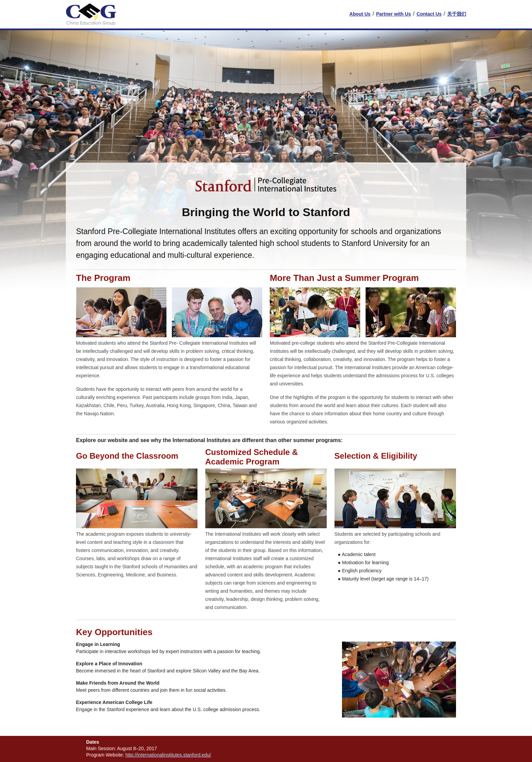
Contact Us (429, 14)
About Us (360, 14)
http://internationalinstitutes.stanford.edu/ (168, 755)
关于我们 (457, 14)
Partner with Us (393, 14)
